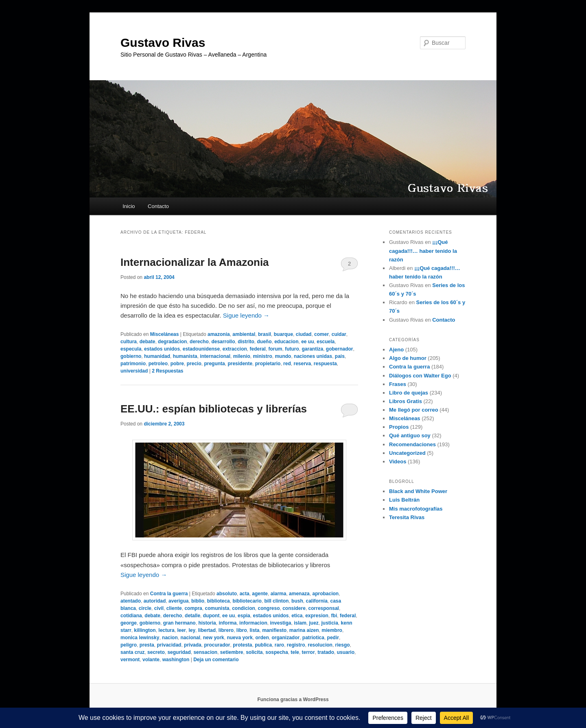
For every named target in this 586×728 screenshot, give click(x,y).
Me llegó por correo (414, 410)
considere (294, 608)
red (287, 364)
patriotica (313, 638)
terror (308, 652)
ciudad (304, 334)
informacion (253, 623)
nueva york (239, 638)
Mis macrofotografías (416, 509)
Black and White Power (418, 491)
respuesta (325, 364)
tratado (326, 652)
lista (254, 630)
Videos (398, 462)
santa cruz (132, 652)
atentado (131, 601)
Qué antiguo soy (410, 435)
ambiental (244, 334)
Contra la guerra (169, 594)
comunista (217, 608)
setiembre (232, 652)
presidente (240, 364)
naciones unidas (313, 356)
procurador (217, 645)
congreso (269, 608)
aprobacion (325, 594)
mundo (283, 356)
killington (145, 630)
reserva (302, 364)
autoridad (155, 601)
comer (321, 334)
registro (296, 645)
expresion (317, 616)
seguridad (179, 652)
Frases (398, 384)
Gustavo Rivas (163, 43)
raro (279, 645)
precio (194, 364)
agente (260, 594)
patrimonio (133, 364)
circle (145, 608)
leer (181, 630)
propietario (268, 364)
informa (227, 623)
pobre (177, 364)
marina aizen (304, 630)
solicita (254, 652)
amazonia (219, 334)
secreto (156, 652)
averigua (178, 601)
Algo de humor (408, 358)
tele (295, 652)
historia (207, 623)
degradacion (172, 342)
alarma (279, 594)
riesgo (343, 645)
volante (151, 660)
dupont (211, 616)
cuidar (339, 334)
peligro (129, 645)
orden (262, 638)
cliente (174, 608)
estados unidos (162, 349)
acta (245, 594)
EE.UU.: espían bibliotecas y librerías (214, 409)
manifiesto (274, 630)
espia (244, 616)
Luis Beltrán (404, 500)
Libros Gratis (406, 401)
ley (192, 630)
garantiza (313, 349)
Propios (399, 427)
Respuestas (167, 371)
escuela (326, 342)
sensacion (205, 652)
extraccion (235, 349)
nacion (170, 638)
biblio (198, 601)
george (129, 623)
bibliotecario (247, 601)
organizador (286, 638)
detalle (192, 616)
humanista (185, 356)
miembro (332, 630)
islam (300, 623)
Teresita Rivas (407, 517)
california (316, 601)
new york (214, 638)
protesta (242, 645)
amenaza (299, 594)
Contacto (158, 206)
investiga (280, 623)
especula (131, 349)
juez (314, 623)
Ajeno (396, 350)
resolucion (320, 645)
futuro (292, 349)
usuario (346, 652)
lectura (166, 630)
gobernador (340, 349)
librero (226, 630)
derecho (199, 342)
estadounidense (201, 349)
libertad (207, 630)
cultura (129, 342)
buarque (283, 334)
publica (263, 645)
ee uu (307, 342)
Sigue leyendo (246, 315)
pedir (333, 638)
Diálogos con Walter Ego (420, 376)
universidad (134, 371)
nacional (190, 638)
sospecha (277, 652)
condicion (244, 608)
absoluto (227, 594)
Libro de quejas (409, 393)
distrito (246, 342)
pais (340, 356)
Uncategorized (407, 453)
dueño (264, 342)
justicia (330, 623)
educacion (286, 342)
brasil (265, 334)
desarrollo (223, 342)
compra (193, 608)
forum (276, 349)
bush (297, 601)
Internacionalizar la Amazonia (195, 262)
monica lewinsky (140, 638)
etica (297, 616)
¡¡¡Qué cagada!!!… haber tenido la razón (423, 251)
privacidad (169, 645)
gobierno (131, 356)
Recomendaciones (412, 444)
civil (159, 608)
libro (242, 630)
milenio (242, 356)
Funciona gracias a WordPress (293, 699)
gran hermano (179, 623)
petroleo (158, 364)
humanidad (157, 356)
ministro (262, 356)
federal (257, 349)
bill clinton (276, 601)
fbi (334, 616)
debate (148, 342)
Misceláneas (165, 334)
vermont (130, 660)
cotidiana (131, 616)
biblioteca (219, 601)
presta (147, 645)
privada (193, 645)
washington (176, 660)
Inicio (129, 206)
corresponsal (324, 608)
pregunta (214, 364)
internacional (215, 356)
